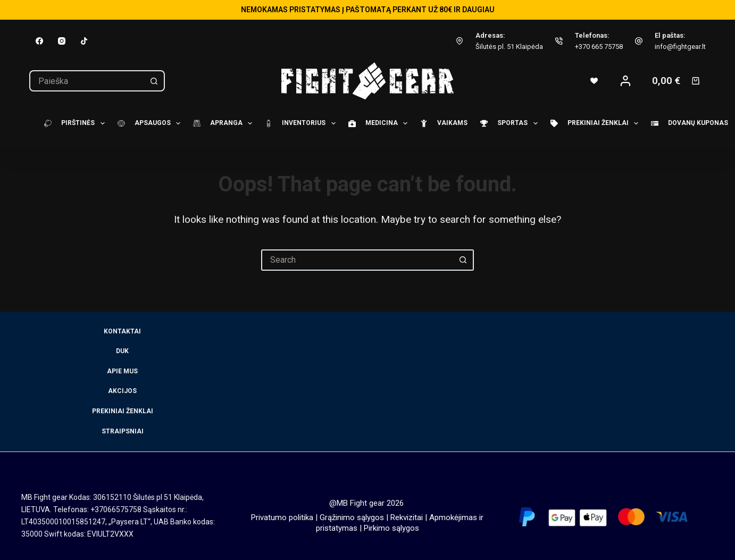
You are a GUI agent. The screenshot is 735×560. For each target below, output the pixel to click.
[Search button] (154, 81)
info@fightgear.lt (680, 47)
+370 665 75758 (599, 47)
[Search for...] (86, 81)
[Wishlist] (594, 81)
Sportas (507, 123)
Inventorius (298, 123)
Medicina (376, 123)
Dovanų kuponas (686, 123)
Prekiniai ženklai (593, 123)
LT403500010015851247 (63, 522)
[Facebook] (39, 41)
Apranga (221, 123)
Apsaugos (147, 123)
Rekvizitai (407, 517)
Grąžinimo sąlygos (352, 517)
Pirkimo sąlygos (391, 528)
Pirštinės (73, 123)
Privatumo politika (282, 517)
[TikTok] (84, 41)
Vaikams (441, 123)
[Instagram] (62, 41)
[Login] (625, 81)
